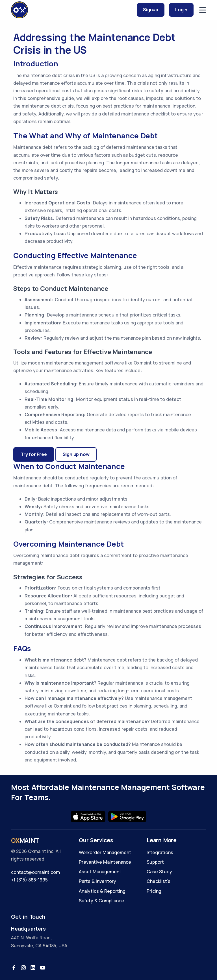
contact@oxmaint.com (35, 872)
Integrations (160, 852)
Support (155, 862)
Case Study (159, 872)
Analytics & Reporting (102, 891)
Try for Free (34, 454)
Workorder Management (105, 852)
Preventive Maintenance (105, 862)
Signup (151, 10)
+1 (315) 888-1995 (29, 880)
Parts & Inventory (97, 881)
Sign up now (76, 454)
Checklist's (159, 881)
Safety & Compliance (101, 901)
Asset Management (100, 872)
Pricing (154, 891)
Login (181, 10)
